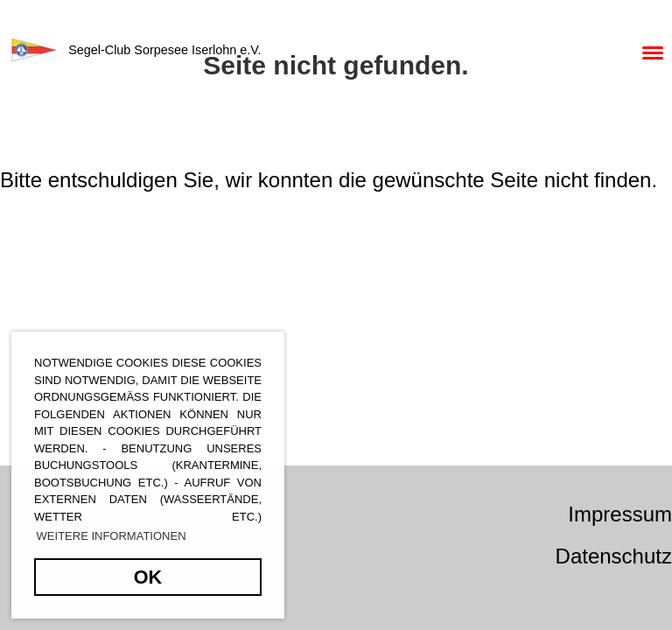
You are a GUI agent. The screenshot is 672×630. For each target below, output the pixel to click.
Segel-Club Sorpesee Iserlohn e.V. (164, 50)
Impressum (620, 514)
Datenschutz (614, 556)
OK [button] (148, 577)
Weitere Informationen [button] (112, 536)
